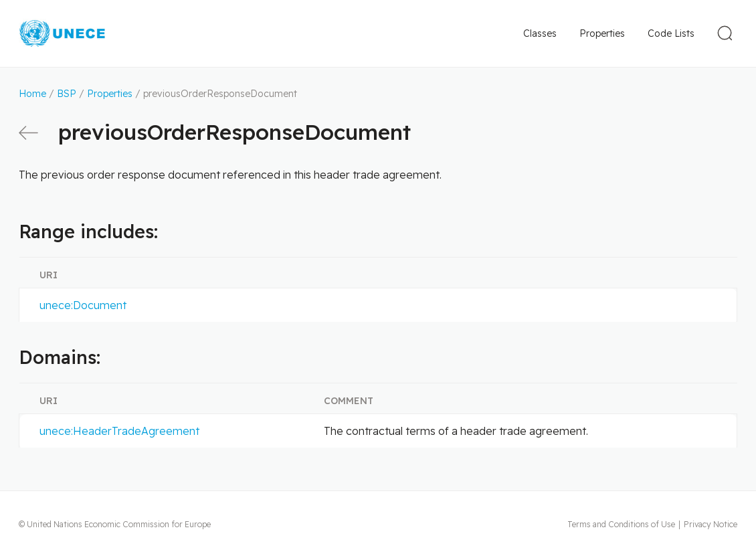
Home (32, 94)
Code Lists (671, 33)
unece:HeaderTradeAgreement (119, 431)
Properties (602, 33)
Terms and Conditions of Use (621, 524)
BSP (67, 94)
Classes (540, 33)
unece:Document (83, 305)
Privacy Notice (711, 524)
